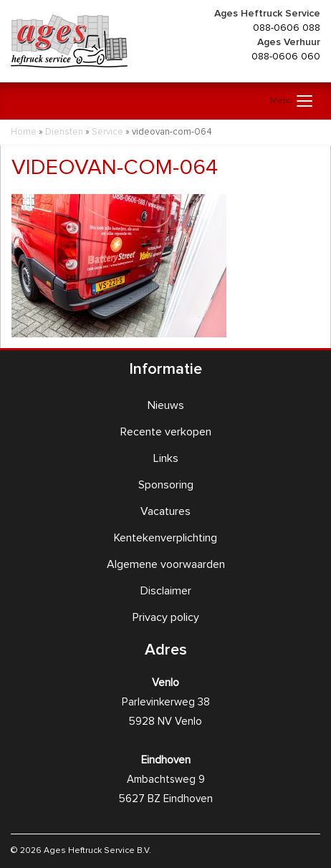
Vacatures (165, 511)
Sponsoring (166, 485)
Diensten (64, 132)
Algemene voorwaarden (166, 564)
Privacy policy (166, 617)
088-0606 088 (287, 28)
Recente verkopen (166, 432)
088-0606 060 (286, 57)
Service (107, 132)
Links (166, 458)
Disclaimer (166, 591)
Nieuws (166, 405)
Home (24, 132)
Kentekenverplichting (165, 538)
